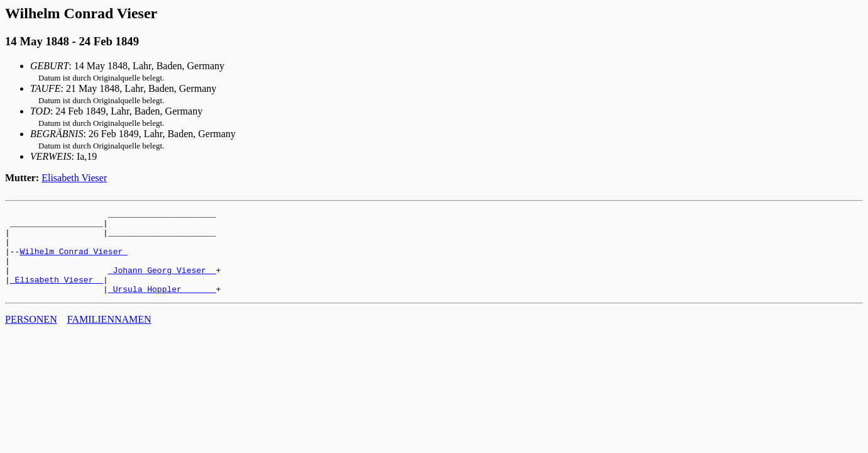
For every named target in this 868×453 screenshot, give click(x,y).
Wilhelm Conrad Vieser (74, 260)
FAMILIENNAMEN (109, 336)
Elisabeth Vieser (74, 178)
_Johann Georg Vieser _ (162, 283)
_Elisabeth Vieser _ (57, 294)
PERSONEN (31, 336)
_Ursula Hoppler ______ (162, 306)
